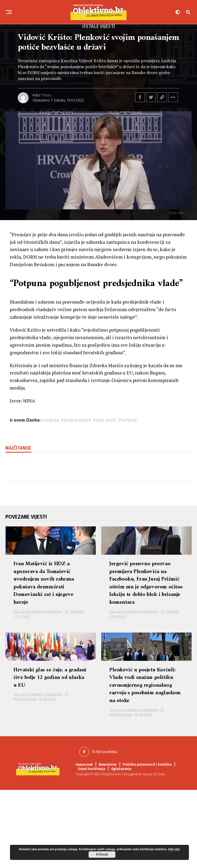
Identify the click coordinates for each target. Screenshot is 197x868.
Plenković (128, 420)
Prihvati (102, 855)
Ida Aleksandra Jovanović (38, 643)
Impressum (84, 843)
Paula (47, 95)
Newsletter (108, 843)
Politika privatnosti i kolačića (147, 843)
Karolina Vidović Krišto (82, 420)
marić (111, 420)
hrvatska (51, 420)
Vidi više (174, 849)
